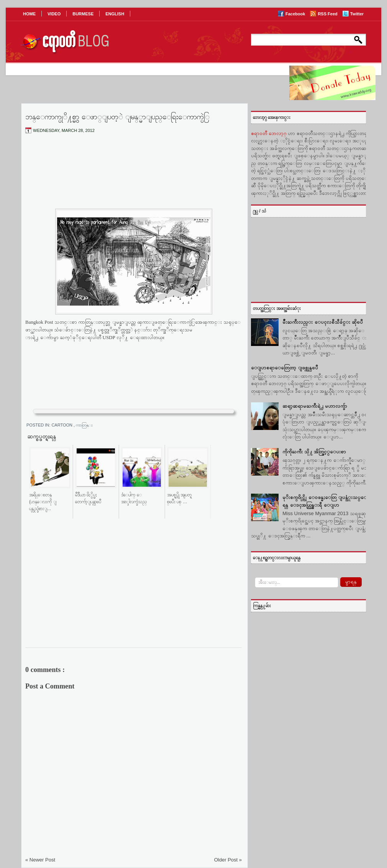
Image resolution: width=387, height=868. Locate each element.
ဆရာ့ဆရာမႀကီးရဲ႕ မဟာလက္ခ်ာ (315, 406)
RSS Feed (328, 14)
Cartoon (62, 425)
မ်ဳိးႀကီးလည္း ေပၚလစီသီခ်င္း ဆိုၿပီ (323, 322)
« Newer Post (40, 860)
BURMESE (83, 14)
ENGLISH (115, 14)
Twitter (357, 14)
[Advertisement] (134, 178)
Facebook (296, 14)
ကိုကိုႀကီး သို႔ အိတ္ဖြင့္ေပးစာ (314, 452)
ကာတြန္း (84, 425)
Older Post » (228, 860)
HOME (29, 14)
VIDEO (54, 14)
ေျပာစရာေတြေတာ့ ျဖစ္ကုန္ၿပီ (285, 368)
